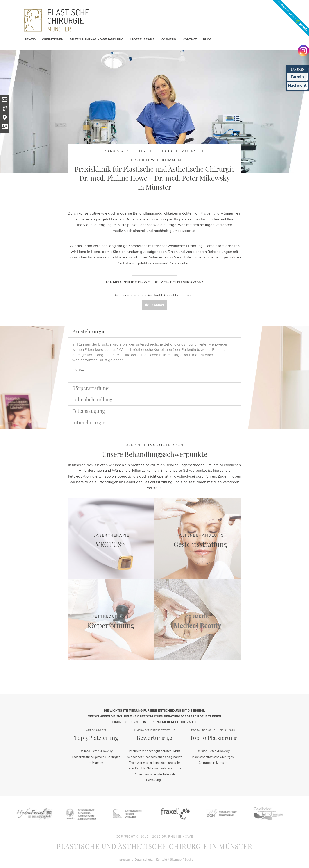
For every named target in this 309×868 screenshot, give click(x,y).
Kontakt (161, 859)
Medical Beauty (198, 625)
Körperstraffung (90, 388)
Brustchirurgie (89, 331)
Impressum (124, 859)
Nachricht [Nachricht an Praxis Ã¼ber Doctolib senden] (297, 85)
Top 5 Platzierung (96, 738)
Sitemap (176, 859)
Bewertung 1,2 (154, 738)
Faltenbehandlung (92, 399)
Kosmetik (197, 616)
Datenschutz (144, 859)
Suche (189, 859)
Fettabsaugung (89, 411)
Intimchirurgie (89, 422)
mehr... (78, 369)
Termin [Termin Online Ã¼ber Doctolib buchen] (297, 77)
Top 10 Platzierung (213, 738)
